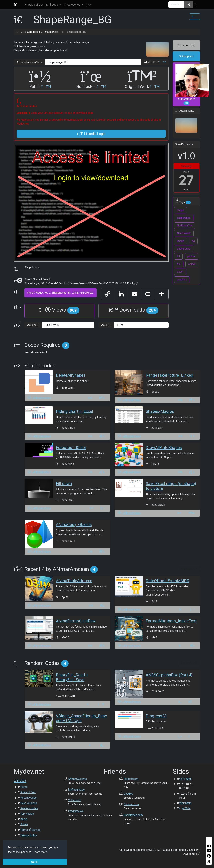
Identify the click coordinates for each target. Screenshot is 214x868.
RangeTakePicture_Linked (170, 375)
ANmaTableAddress (74, 581)
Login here (23, 113)
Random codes (29, 808)
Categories (32, 32)
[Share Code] (195, 17)
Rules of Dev (28, 792)
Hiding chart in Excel (74, 411)
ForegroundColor (71, 448)
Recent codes (29, 798)
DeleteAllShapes (71, 375)
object (192, 264)
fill (178, 256)
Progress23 (156, 716)
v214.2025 (185, 779)
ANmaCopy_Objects (74, 525)
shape (180, 210)
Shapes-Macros (160, 411)
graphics (182, 279)
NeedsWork (184, 233)
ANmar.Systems (77, 779)
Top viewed (27, 814)
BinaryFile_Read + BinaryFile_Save (72, 677)
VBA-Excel (186, 45)
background (184, 249)
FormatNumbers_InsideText (171, 621)
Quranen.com (131, 804)
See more (189, 569)
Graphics (51, 32)
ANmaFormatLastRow (76, 621)
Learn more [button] (40, 852)
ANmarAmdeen (188, 84)
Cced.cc (128, 794)
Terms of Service (30, 830)
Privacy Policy (29, 835)
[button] (53, 5)
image (180, 241)
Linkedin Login (91, 134)
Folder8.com (131, 779)
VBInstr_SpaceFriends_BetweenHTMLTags (81, 718)
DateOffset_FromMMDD (168, 581)
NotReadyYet (184, 226)
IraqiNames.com (133, 815)
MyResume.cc (76, 790)
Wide (185, 808)
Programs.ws (76, 811)
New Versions (29, 803)
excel (180, 272)
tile (179, 264)
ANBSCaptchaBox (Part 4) (169, 675)
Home (24, 787)
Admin (24, 824)
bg (193, 241)
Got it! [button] (35, 862)
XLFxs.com (75, 800)
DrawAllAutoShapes (164, 448)
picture (191, 256)
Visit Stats (185, 803)
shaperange (184, 218)
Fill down (64, 484)
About (24, 819)
